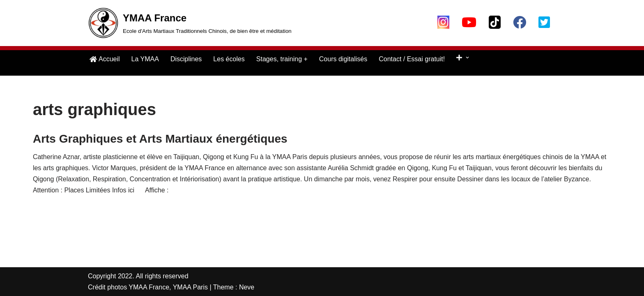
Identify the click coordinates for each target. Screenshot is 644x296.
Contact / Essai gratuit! (412, 59)
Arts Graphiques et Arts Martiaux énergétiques (160, 139)
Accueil (105, 59)
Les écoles (229, 59)
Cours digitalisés (343, 59)
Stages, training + (282, 59)
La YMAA (145, 59)
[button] (467, 58)
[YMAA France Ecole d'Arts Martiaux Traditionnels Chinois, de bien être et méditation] (190, 23)
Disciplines (186, 59)
